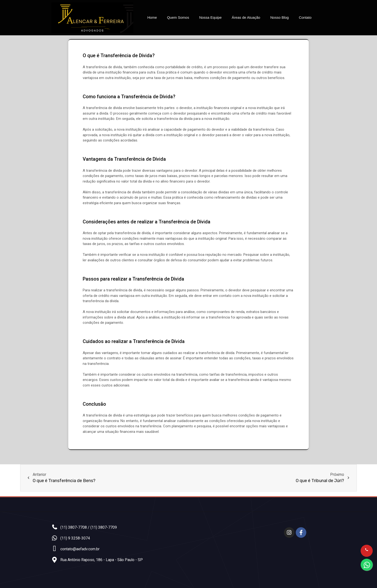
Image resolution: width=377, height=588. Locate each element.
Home (152, 17)
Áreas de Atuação (246, 17)
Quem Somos (178, 17)
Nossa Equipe (210, 17)
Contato (305, 17)
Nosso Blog (280, 17)
